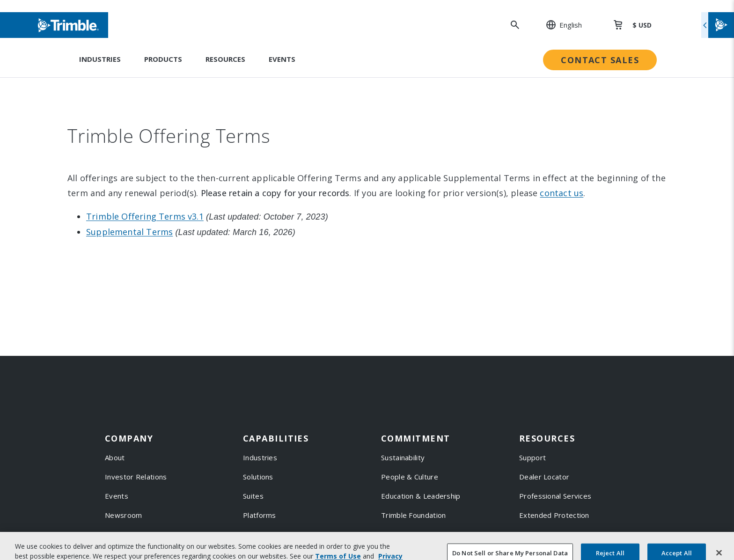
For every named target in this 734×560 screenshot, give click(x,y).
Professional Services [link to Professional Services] (555, 496)
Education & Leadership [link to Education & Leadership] (421, 496)
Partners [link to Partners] (120, 534)
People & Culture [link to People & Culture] (410, 477)
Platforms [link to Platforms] (260, 515)
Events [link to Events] (117, 496)
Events (282, 59)
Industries (100, 59)
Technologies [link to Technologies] (265, 534)
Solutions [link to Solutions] (258, 477)
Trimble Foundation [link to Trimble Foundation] (413, 515)
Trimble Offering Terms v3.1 (145, 216)
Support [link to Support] (532, 457)
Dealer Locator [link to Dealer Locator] (544, 477)
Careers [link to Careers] (118, 553)
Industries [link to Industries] (260, 457)
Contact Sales (600, 60)
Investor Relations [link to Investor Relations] (136, 477)
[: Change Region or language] (559, 25)
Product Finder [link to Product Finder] (268, 553)
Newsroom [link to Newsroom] (123, 515)
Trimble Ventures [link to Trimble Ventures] (410, 534)
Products (163, 59)
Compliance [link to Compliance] (400, 553)
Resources (225, 59)
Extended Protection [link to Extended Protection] (554, 515)
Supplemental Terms (129, 232)
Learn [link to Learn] (529, 553)
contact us (562, 193)
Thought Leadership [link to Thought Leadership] (553, 534)
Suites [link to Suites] (253, 496)
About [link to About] (115, 457)
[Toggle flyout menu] (718, 25)
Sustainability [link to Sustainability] (403, 457)
